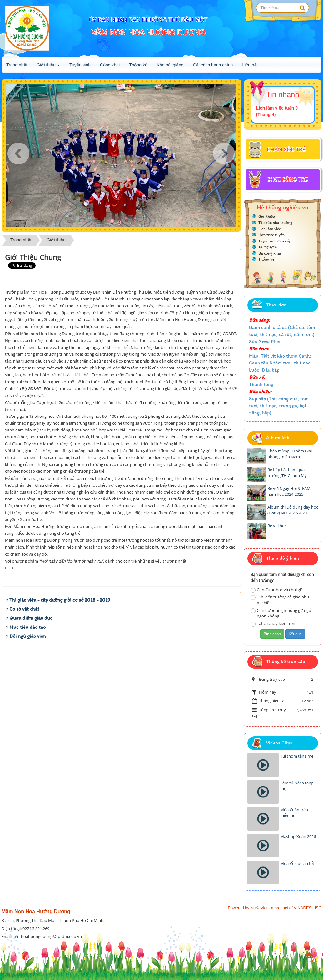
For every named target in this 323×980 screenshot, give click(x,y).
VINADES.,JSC (308, 908)
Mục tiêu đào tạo (27, 707)
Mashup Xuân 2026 (298, 836)
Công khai (110, 65)
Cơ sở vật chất (24, 688)
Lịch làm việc (270, 229)
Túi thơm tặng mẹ (297, 756)
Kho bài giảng (170, 65)
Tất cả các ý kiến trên (273, 624)
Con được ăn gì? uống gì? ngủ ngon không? (281, 613)
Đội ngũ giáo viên (28, 716)
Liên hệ (249, 65)
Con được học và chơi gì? (277, 590)
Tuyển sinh (80, 65)
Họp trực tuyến (271, 235)
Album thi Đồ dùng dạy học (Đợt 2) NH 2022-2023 (293, 510)
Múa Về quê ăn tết (297, 863)
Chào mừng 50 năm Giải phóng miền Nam (290, 454)
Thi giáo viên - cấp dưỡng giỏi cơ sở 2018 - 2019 (60, 679)
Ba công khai (270, 253)
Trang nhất (17, 65)
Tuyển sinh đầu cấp (275, 241)
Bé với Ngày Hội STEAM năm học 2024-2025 (289, 491)
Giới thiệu (48, 67)
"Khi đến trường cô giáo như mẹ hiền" (280, 600)
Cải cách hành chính (213, 65)
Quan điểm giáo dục (31, 697)
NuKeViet (259, 908)
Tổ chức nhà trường (275, 223)
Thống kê (138, 65)
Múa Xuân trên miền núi (294, 813)
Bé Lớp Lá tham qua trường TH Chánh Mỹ (287, 473)
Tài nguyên (268, 247)
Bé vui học (277, 526)
